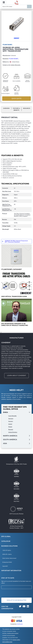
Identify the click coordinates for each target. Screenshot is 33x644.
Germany (11, 418)
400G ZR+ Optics (7, 554)
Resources (27, 108)
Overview (6, 108)
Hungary (11, 421)
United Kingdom (13, 432)
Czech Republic (12, 416)
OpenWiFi (5, 566)
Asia (5, 443)
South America (10, 440)
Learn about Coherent (17, 376)
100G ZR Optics (7, 550)
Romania (11, 429)
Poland (10, 427)
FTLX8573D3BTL (14, 59)
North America (10, 436)
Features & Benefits (16, 109)
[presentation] (15, 593)
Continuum (20, 624)
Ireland (10, 424)
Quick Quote (16, 99)
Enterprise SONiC (7, 562)
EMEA (5, 412)
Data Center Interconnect (9, 558)
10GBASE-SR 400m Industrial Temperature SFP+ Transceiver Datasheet (16, 241)
